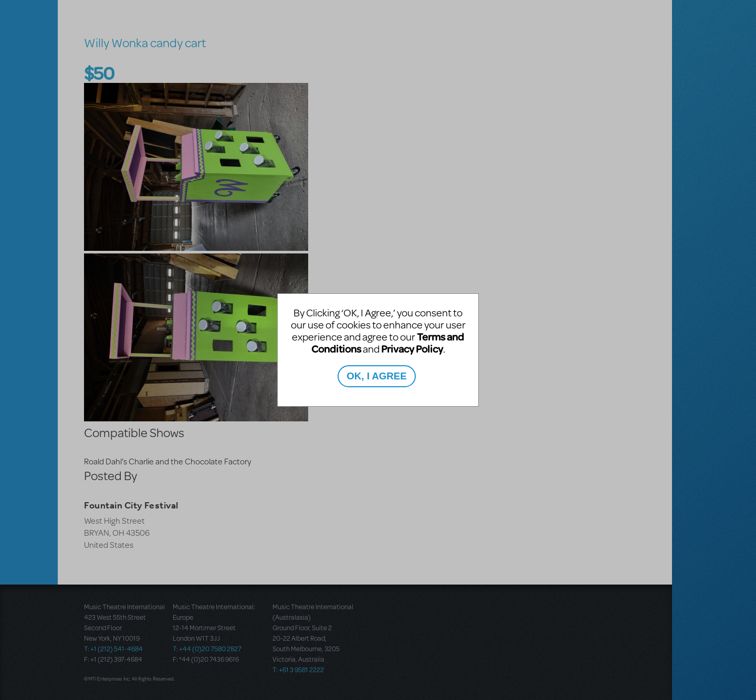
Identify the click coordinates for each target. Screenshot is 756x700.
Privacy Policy (412, 349)
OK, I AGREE (376, 376)
